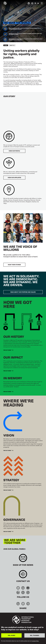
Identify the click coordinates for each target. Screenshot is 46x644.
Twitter (18, 588)
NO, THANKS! (35, 635)
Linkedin (18, 592)
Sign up (23, 559)
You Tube (28, 588)
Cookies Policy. (35, 641)
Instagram (23, 592)
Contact (23, 575)
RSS (28, 592)
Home (6, 45)
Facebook (23, 588)
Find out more (7, 350)
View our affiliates (14, 178)
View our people (14, 151)
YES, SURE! (11, 635)
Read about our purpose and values (23, 292)
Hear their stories (14, 265)
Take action (38, 3)
